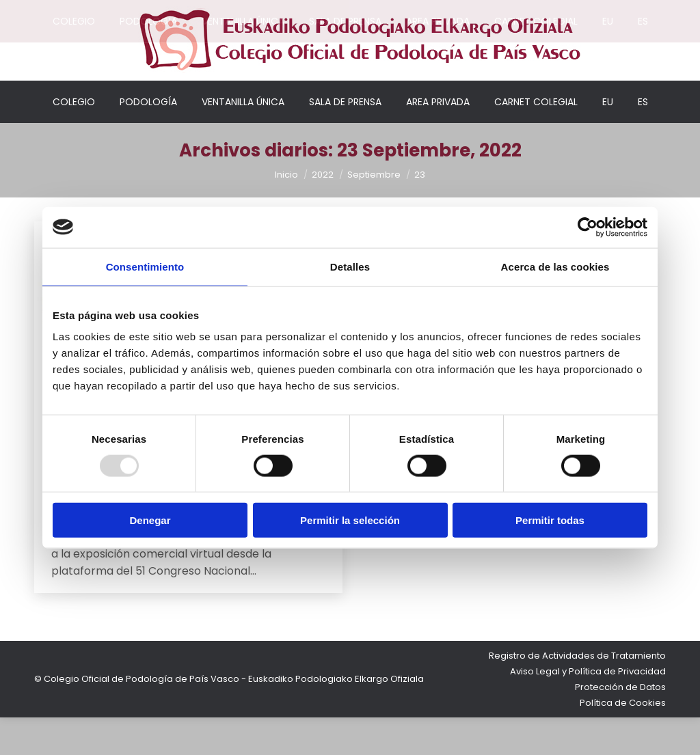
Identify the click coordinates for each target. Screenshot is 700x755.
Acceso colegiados (584, 10)
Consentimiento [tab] (145, 266)
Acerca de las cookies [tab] (555, 266)
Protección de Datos (620, 725)
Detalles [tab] (350, 266)
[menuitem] (608, 139)
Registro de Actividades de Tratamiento (577, 693)
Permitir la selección (350, 520)
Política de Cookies (623, 740)
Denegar (150, 520)
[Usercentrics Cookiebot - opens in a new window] (588, 227)
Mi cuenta (497, 10)
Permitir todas (550, 520)
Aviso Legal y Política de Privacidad (588, 709)
